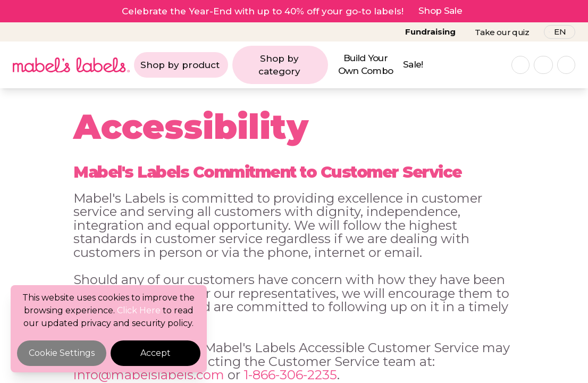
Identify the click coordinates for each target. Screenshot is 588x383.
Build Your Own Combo (366, 64)
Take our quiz (502, 32)
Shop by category (279, 65)
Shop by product (180, 65)
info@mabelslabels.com (149, 375)
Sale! (413, 64)
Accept (156, 353)
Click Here (139, 310)
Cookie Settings (62, 353)
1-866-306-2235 (290, 375)
